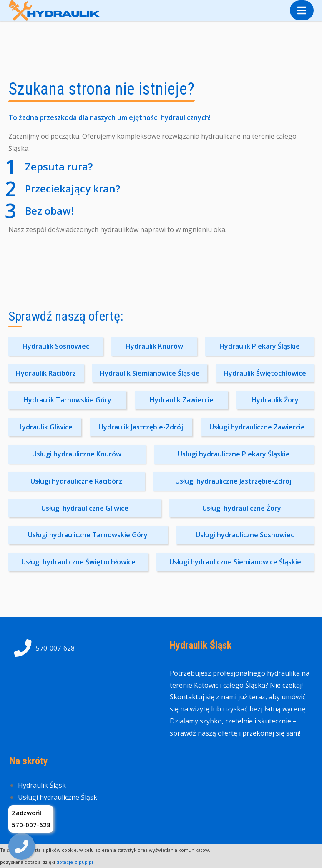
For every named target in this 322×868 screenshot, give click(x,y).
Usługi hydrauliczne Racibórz (76, 481)
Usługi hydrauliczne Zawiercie (257, 427)
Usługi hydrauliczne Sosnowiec (245, 535)
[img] (22, 846)
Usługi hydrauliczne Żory (242, 508)
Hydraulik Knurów (154, 346)
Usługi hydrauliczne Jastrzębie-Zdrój (233, 481)
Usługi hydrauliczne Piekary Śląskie (234, 454)
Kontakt (30, 809)
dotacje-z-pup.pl (75, 862)
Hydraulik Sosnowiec (56, 346)
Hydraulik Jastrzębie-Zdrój (141, 427)
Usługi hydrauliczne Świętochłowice (78, 562)
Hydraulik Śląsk (42, 785)
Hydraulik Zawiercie (182, 400)
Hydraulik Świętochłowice (265, 373)
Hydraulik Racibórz (46, 373)
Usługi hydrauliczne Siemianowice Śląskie (235, 562)
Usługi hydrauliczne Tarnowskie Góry (88, 535)
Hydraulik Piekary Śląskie (260, 346)
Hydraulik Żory (275, 400)
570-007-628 (42, 648)
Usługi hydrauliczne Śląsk (58, 797)
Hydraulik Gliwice (45, 427)
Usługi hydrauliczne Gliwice (85, 508)
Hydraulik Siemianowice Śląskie (150, 373)
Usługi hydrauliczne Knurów (77, 454)
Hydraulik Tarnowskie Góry (67, 400)
